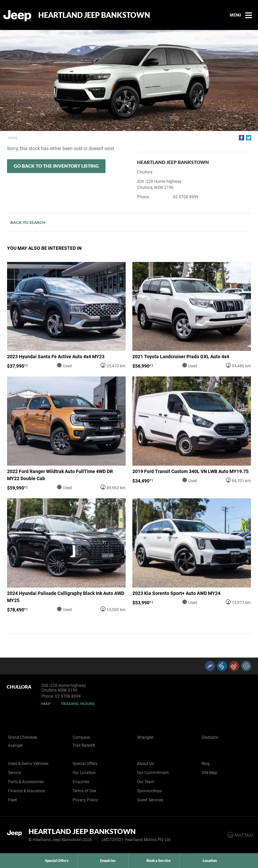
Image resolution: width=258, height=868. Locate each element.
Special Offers (85, 764)
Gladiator (210, 737)
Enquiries (81, 782)
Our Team (146, 782)
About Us (145, 764)
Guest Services (150, 800)
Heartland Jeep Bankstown (94, 15)
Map (46, 704)
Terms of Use (84, 791)
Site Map (209, 773)
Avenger (15, 745)
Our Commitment (153, 773)
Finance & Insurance (26, 791)
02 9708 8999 (186, 197)
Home (13, 138)
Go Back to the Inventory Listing (56, 166)
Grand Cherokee (23, 737)
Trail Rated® (84, 745)
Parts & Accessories (26, 782)
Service (14, 773)
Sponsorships (149, 791)
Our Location (84, 773)
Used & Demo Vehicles (28, 764)
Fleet (12, 800)
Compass (81, 737)
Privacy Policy (85, 800)
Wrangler (145, 737)
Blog (206, 764)
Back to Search (28, 222)
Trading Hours (78, 704)
